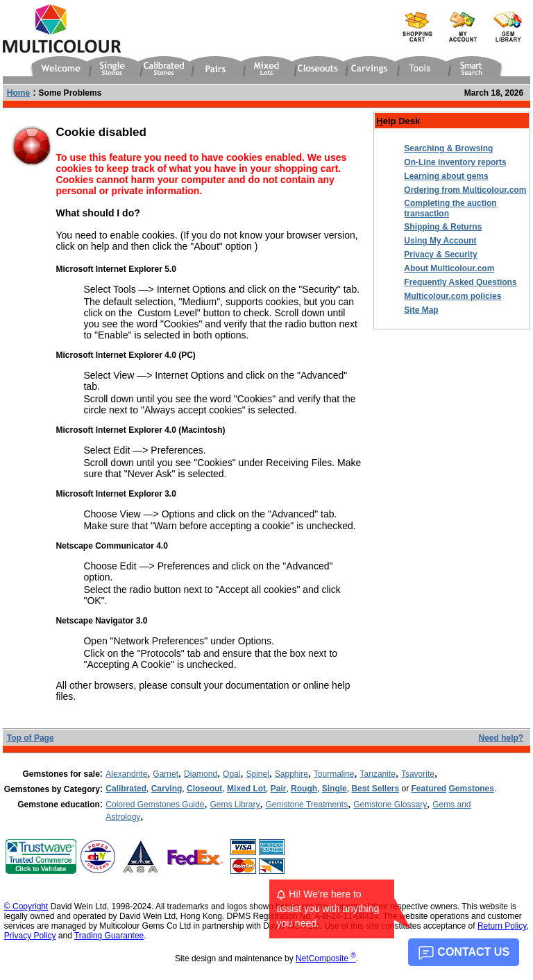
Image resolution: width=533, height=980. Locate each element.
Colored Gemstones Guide (155, 805)
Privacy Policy (30, 936)
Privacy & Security (440, 255)
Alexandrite (126, 774)
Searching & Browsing (448, 148)
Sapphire (291, 774)
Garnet (166, 774)
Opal (231, 774)
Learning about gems (446, 176)
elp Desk (398, 121)
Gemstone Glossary (390, 805)
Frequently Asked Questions (460, 282)
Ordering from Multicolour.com (465, 190)
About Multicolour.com (449, 268)
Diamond (201, 774)
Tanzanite (378, 774)
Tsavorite (418, 774)
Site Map (421, 310)
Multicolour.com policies (452, 296)
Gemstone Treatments (306, 805)
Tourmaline (334, 774)
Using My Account (440, 241)
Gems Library (235, 805)
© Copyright (26, 906)
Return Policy (502, 926)
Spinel (257, 774)
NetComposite (326, 958)
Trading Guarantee (109, 936)
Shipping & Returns (443, 227)
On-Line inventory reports (455, 162)
